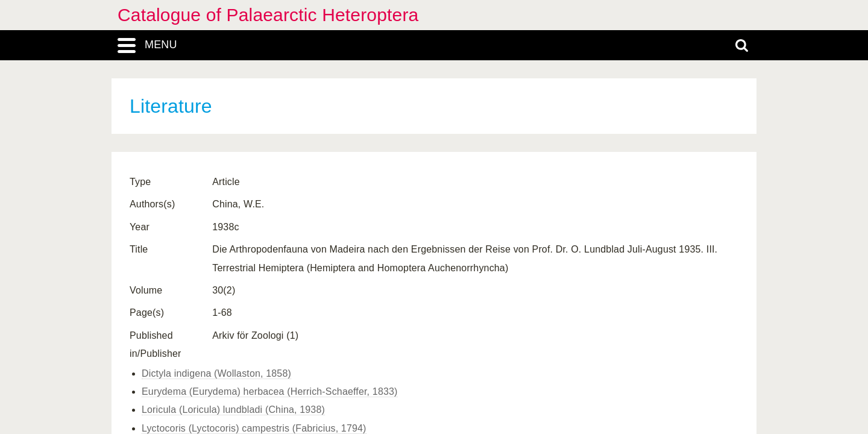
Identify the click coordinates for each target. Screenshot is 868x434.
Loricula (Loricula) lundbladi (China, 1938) (233, 410)
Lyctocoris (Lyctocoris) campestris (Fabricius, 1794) (254, 428)
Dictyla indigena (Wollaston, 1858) (216, 373)
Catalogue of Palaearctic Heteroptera (268, 15)
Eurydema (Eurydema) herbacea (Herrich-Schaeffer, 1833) (270, 392)
